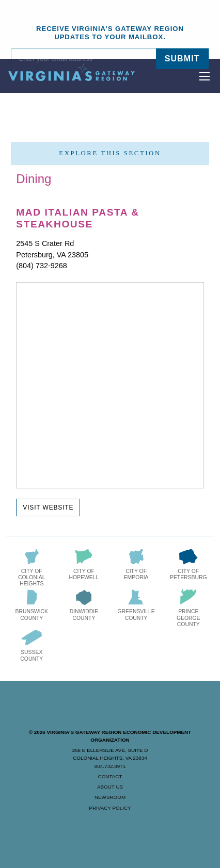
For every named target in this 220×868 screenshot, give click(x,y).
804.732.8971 (110, 766)
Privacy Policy (110, 808)
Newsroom (110, 797)
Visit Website (48, 507)
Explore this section (110, 153)
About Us (110, 787)
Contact (110, 776)
